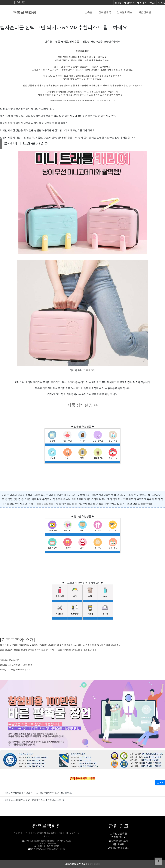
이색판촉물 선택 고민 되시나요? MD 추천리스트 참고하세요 (38, 793)
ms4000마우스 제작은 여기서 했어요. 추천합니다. (34, 800)
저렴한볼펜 (119, 844)
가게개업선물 (119, 837)
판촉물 (88, 12)
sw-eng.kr (95, 864)
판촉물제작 (105, 12)
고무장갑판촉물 (119, 834)
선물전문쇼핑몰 (45, 504)
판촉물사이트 (125, 12)
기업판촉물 (145, 12)
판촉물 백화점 (25, 12)
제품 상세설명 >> (83, 405)
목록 (160, 783)
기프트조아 (89, 370)
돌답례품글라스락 (119, 841)
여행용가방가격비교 (119, 848)
